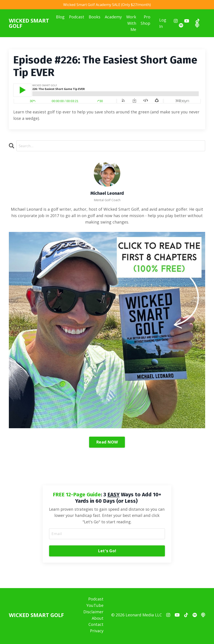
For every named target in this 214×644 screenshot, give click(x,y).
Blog (60, 17)
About (98, 620)
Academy (113, 17)
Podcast (77, 17)
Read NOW (107, 443)
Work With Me (131, 24)
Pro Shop (146, 21)
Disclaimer (93, 614)
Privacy (97, 633)
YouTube (95, 608)
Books (95, 17)
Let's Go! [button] (107, 553)
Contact (96, 627)
